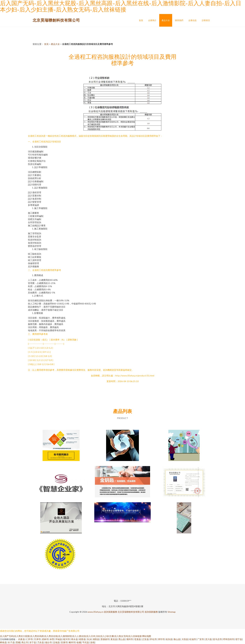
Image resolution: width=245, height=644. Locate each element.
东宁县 (33, 642)
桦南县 (3, 642)
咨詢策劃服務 (111, 612)
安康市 (64, 642)
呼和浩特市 (229, 639)
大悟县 (185, 639)
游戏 (92, 642)
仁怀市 (29, 639)
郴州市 (72, 642)
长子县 (11, 642)
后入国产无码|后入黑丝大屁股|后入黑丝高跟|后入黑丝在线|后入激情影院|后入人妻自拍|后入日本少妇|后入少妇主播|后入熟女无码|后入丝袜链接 (71, 636)
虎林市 (45, 639)
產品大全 (166, 20)
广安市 (201, 639)
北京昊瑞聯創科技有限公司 (56, 20)
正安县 (145, 639)
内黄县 (21, 639)
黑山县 (122, 639)
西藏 (18, 642)
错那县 (82, 639)
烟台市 (48, 642)
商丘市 (25, 642)
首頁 (141, 20)
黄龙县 (114, 639)
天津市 (37, 639)
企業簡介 (152, 20)
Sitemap (172, 612)
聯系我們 (179, 20)
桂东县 (169, 639)
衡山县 (177, 639)
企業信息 (192, 20)
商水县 (74, 639)
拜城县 (59, 639)
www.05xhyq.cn (96, 612)
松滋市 (193, 639)
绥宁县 (239, 639)
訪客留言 (206, 20)
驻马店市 (217, 639)
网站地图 (147, 636)
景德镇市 (105, 639)
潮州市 (130, 639)
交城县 (56, 642)
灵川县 (208, 639)
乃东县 (41, 642)
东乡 (89, 639)
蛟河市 (67, 639)
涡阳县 (96, 639)
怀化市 (153, 639)
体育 (52, 639)
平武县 (86, 642)
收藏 (79, 642)
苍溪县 (137, 639)
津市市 (161, 639)
